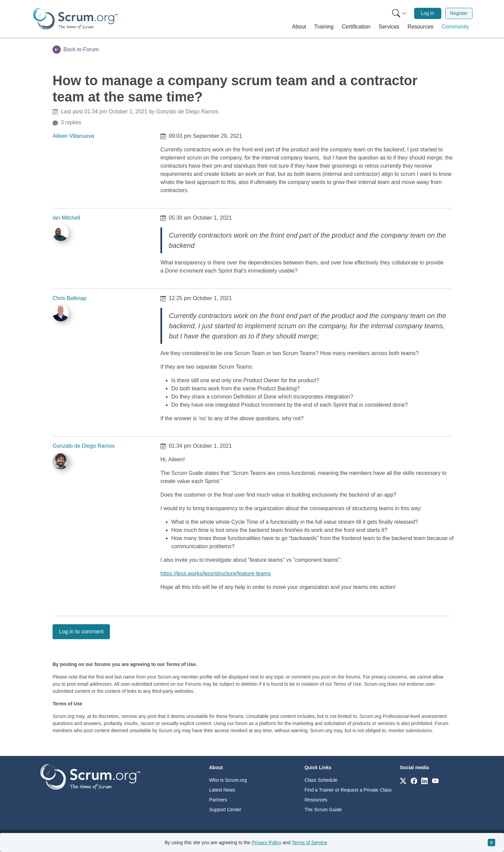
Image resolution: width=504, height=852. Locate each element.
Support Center (225, 810)
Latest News (222, 790)
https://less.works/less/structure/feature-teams (216, 573)
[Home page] (75, 18)
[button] (299, 27)
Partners (218, 800)
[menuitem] (399, 13)
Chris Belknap (70, 298)
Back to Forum (76, 50)
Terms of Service (309, 842)
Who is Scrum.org (228, 780)
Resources (316, 800)
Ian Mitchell (66, 218)
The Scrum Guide (323, 810)
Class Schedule (321, 780)
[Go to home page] (90, 776)
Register (459, 13)
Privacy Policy (266, 842)
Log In (428, 13)
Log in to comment (81, 632)
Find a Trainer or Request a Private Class (348, 790)
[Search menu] (400, 13)
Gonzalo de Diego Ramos (84, 446)
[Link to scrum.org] (403, 781)
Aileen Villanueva (73, 136)
